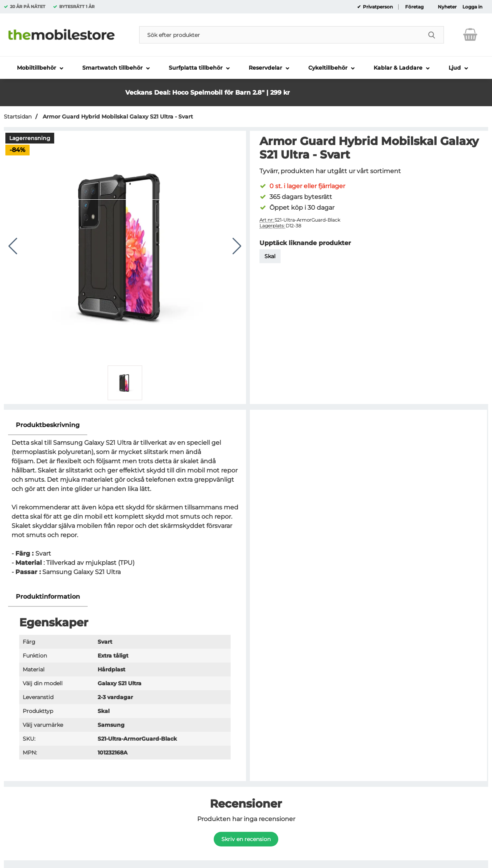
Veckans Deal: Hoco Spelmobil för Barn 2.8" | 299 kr (208, 93)
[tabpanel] (125, 501)
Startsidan (18, 117)
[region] (125, 425)
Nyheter (447, 7)
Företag (414, 7)
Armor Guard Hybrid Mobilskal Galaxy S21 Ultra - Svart (117, 117)
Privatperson (377, 7)
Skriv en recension (246, 839)
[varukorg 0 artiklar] (470, 35)
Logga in (472, 7)
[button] (328, 85)
